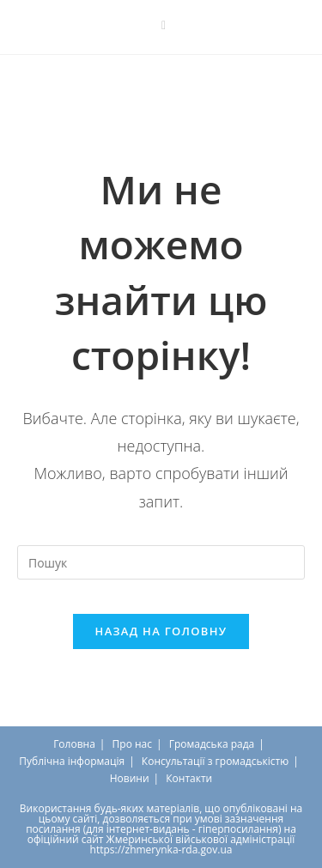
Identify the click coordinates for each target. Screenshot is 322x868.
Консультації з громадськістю (215, 761)
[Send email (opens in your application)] (161, 25)
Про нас (132, 744)
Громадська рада (212, 744)
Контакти (189, 778)
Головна (74, 744)
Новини (130, 778)
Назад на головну (161, 631)
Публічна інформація (72, 761)
